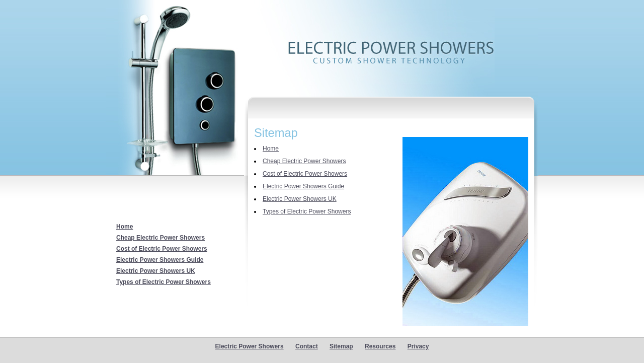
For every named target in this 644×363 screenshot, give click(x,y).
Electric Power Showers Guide (160, 260)
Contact (307, 346)
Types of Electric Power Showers (164, 282)
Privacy (418, 346)
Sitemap (341, 346)
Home (125, 227)
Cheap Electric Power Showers (160, 238)
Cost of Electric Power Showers (162, 249)
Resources (380, 346)
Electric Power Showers (250, 346)
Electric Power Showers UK (156, 271)
